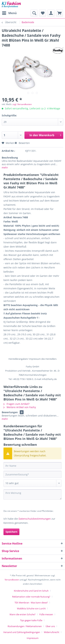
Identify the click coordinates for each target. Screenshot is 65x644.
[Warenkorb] (59, 13)
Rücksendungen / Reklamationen (25, 626)
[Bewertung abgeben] (32, 483)
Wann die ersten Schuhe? (23, 614)
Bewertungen (10, 412)
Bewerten (22, 143)
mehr (5, 167)
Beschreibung (10, 158)
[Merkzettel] (42, 13)
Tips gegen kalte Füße (31, 620)
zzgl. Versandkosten (22, 104)
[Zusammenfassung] (32, 474)
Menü (9, 13)
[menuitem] (9, 13)
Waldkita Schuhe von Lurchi (31, 608)
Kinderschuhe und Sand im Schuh (31, 591)
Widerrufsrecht (52, 632)
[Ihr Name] (32, 466)
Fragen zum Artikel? (16, 404)
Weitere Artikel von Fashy (20, 407)
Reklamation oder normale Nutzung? (31, 597)
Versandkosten (12, 580)
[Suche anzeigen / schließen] (34, 13)
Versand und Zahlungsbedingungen (22, 632)
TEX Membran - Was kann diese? (31, 603)
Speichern (11, 532)
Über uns (50, 626)
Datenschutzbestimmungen (35, 519)
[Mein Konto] (51, 13)
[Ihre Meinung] (32, 494)
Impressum (33, 638)
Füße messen (46, 614)
